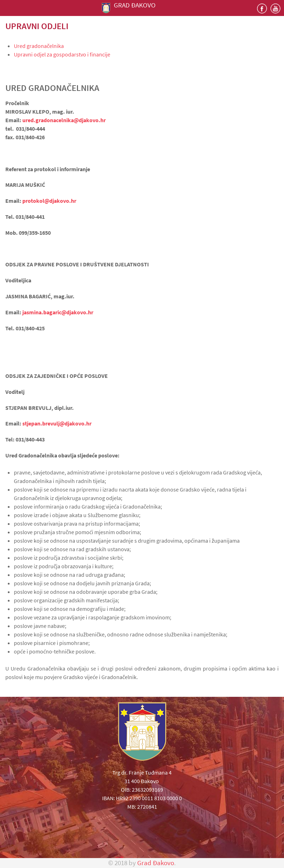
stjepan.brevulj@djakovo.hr (57, 423)
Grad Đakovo (156, 863)
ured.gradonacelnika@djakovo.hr (64, 120)
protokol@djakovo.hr (49, 201)
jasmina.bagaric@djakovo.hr (58, 312)
